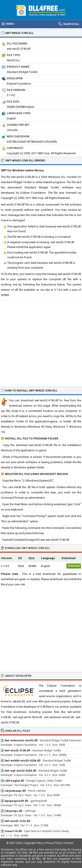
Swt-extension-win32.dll (21, 740)
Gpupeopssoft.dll (16, 801)
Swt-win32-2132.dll (17, 821)
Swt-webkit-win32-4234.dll (22, 761)
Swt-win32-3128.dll (17, 750)
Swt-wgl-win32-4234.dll (20, 771)
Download (74, 566)
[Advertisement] (41, 343)
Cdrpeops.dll (13, 811)
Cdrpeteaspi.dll (15, 791)
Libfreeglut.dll (14, 781)
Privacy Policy (54, 843)
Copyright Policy (34, 843)
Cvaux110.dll (13, 831)
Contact (69, 843)
